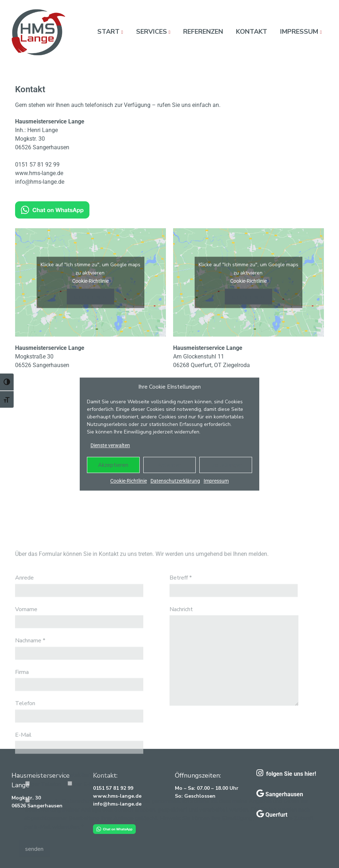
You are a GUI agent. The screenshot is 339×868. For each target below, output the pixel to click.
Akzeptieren (113, 465)
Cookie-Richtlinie (129, 481)
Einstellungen (226, 465)
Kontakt (252, 32)
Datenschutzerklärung (175, 481)
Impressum (216, 481)
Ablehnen (169, 465)
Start (108, 32)
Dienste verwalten (110, 445)
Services (152, 32)
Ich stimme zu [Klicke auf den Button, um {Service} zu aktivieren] (90, 297)
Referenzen (203, 32)
